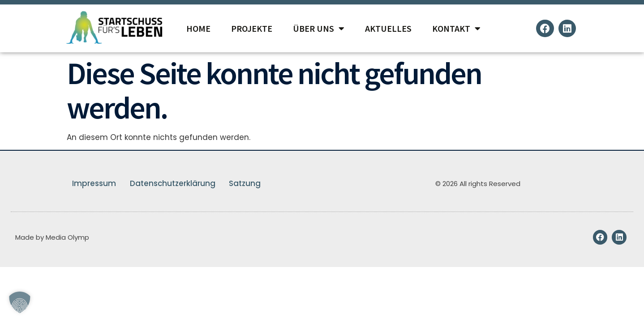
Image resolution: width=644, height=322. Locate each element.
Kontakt (456, 29)
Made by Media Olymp (52, 237)
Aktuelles (388, 28)
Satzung (245, 183)
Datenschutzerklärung (172, 183)
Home (198, 28)
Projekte (252, 28)
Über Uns (319, 29)
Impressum (94, 183)
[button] (20, 302)
